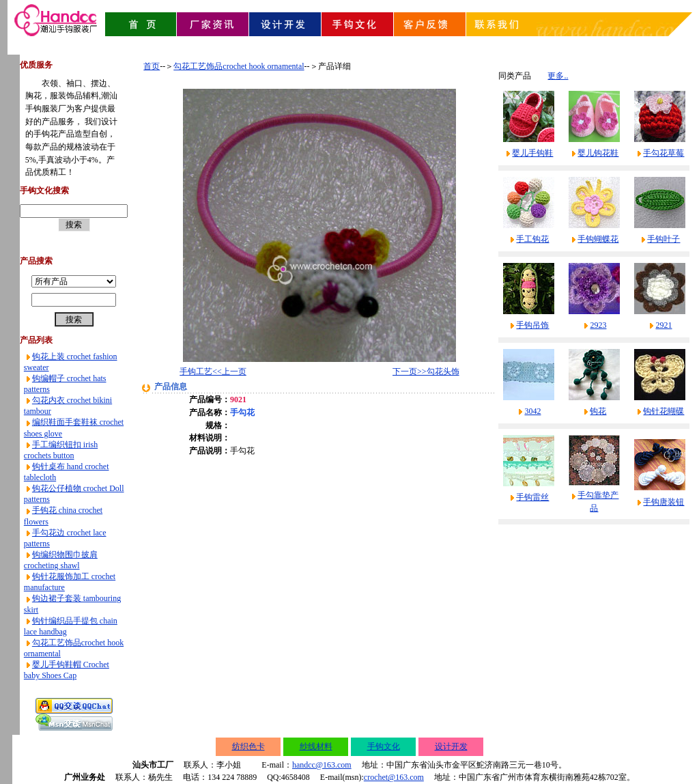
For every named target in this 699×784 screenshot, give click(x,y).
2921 (664, 325)
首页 (152, 66)
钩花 (598, 411)
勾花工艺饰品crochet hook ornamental (239, 66)
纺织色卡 (248, 746)
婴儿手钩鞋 (532, 153)
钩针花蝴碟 (664, 411)
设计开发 (451, 746)
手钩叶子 (664, 239)
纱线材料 (316, 746)
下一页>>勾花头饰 (426, 372)
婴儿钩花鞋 (598, 153)
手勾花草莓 (664, 153)
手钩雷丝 (532, 497)
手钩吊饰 (532, 325)
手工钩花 (532, 239)
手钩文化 (384, 746)
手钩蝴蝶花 (598, 239)
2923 (598, 325)
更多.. (558, 76)
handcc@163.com (322, 765)
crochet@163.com (394, 777)
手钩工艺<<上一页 (213, 372)
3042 (532, 411)
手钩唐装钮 (664, 502)
